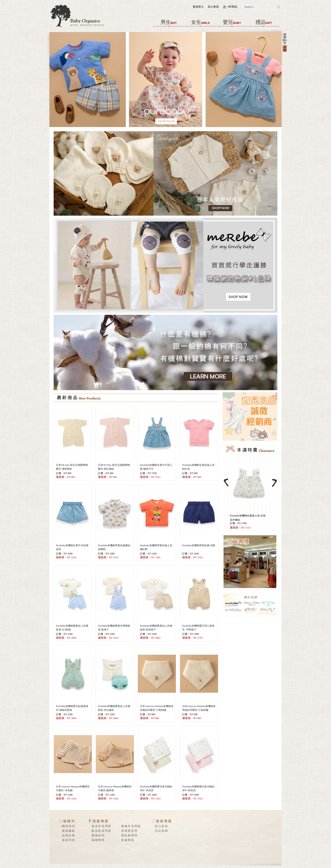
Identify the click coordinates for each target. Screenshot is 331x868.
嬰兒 (232, 22)
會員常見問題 (102, 826)
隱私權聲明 (129, 835)
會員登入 (198, 7)
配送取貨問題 (102, 831)
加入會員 (213, 7)
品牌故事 (69, 835)
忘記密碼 (162, 831)
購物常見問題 (131, 826)
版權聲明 (98, 840)
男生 (169, 22)
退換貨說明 (129, 831)
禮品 (264, 22)
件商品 (232, 7)
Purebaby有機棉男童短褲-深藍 (199, 545)
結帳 (285, 48)
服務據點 (69, 831)
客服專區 (128, 840)
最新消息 (69, 840)
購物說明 (98, 835)
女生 (200, 22)
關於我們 (69, 826)
